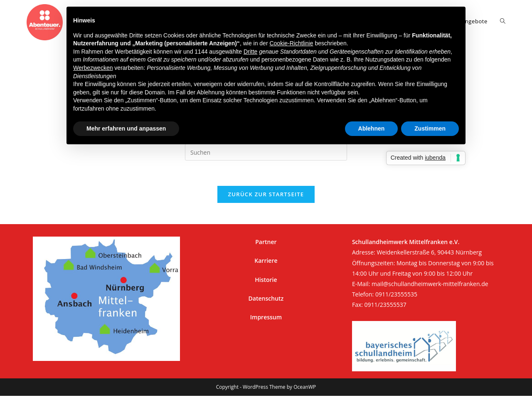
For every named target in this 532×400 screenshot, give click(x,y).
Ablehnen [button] (372, 128)
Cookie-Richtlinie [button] (291, 43)
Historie (266, 280)
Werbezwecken (93, 68)
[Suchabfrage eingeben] (266, 152)
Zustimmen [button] (430, 128)
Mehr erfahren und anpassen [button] (126, 128)
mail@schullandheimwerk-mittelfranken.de (430, 284)
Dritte (250, 52)
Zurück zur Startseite (266, 194)
